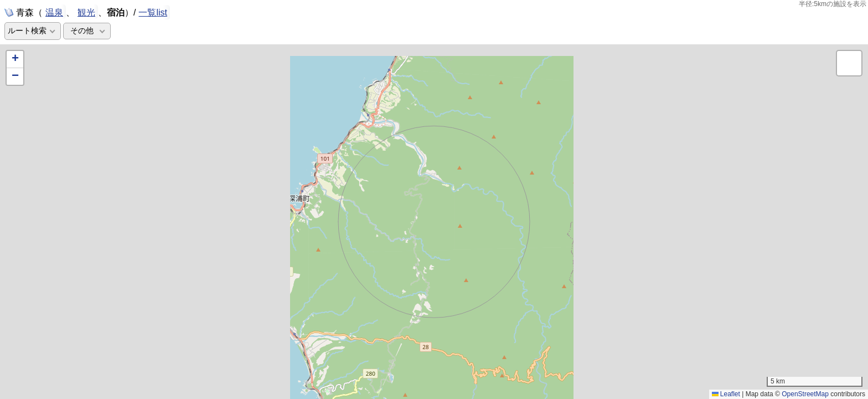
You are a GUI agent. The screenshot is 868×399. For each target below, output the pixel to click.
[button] (15, 60)
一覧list (153, 12)
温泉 (54, 12)
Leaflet (726, 394)
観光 (86, 12)
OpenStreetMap (805, 394)
